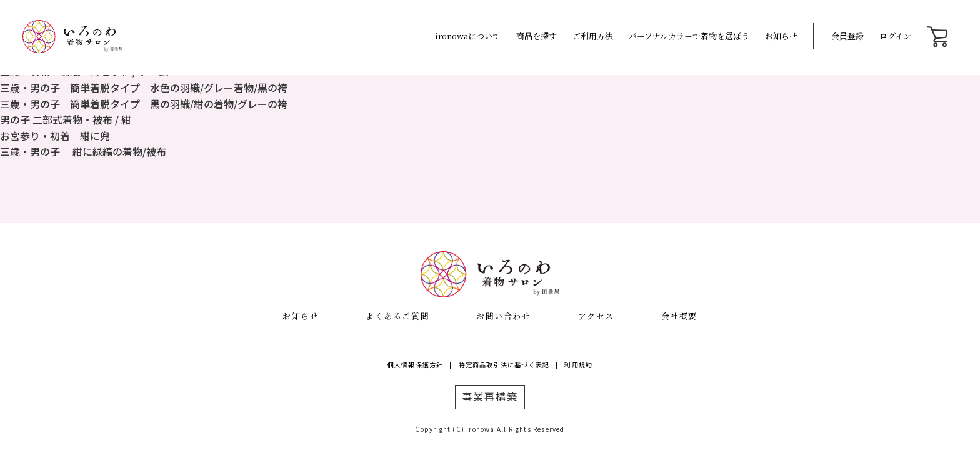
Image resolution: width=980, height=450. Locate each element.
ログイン (895, 36)
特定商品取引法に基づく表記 (504, 365)
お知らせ (781, 36)
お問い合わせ (503, 316)
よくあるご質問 (397, 316)
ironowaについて (468, 36)
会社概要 (679, 316)
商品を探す (537, 36)
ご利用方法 (593, 36)
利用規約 (578, 365)
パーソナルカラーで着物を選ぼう (689, 36)
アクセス (596, 316)
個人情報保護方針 (416, 365)
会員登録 (847, 36)
